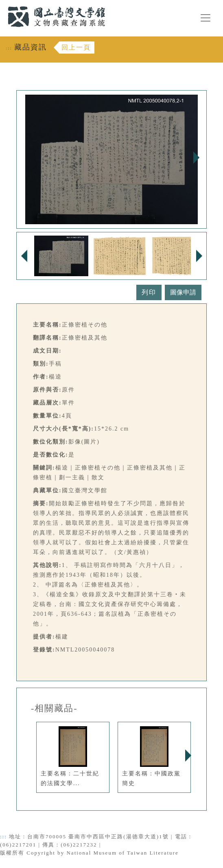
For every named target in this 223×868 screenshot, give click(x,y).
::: (3, 5)
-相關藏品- (54, 708)
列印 (149, 292)
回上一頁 (76, 47)
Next (196, 158)
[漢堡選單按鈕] (206, 18)
